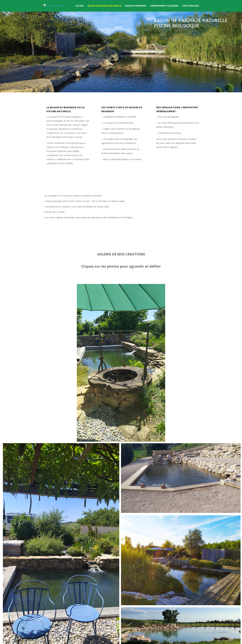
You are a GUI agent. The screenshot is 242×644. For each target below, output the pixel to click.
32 (157, 436)
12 (107, 436)
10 (103, 436)
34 (162, 436)
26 (142, 436)
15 (115, 436)
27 (144, 436)
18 (122, 436)
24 (137, 436)
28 (147, 436)
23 (135, 436)
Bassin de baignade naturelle (105, 6)
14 (112, 436)
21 (130, 436)
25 (139, 436)
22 (132, 436)
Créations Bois (191, 6)
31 (154, 436)
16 (117, 436)
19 (125, 436)
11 (105, 436)
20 (127, 436)
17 (120, 436)
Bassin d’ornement (136, 6)
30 (152, 436)
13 (110, 436)
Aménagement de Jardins (164, 6)
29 (149, 436)
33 (159, 436)
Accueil (80, 6)
